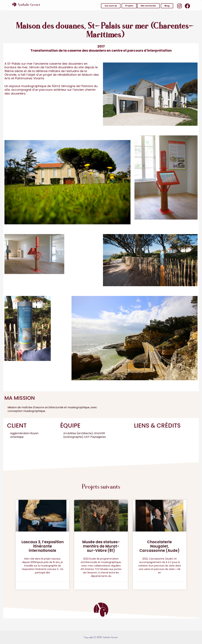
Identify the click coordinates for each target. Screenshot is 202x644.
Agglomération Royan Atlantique (24, 435)
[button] (111, 6)
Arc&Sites (70, 433)
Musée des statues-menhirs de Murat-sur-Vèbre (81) (101, 546)
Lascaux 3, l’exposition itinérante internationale (43, 546)
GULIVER (99, 433)
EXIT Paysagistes (95, 437)
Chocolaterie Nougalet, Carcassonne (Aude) (159, 546)
